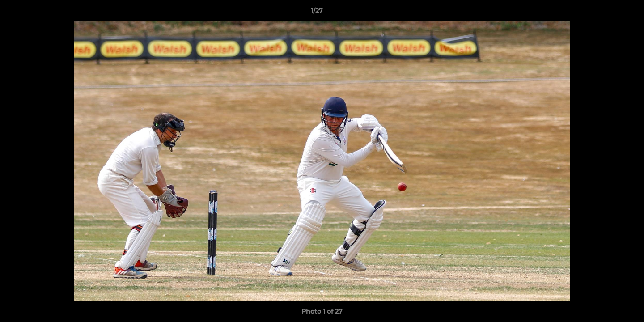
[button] (606, 13)
